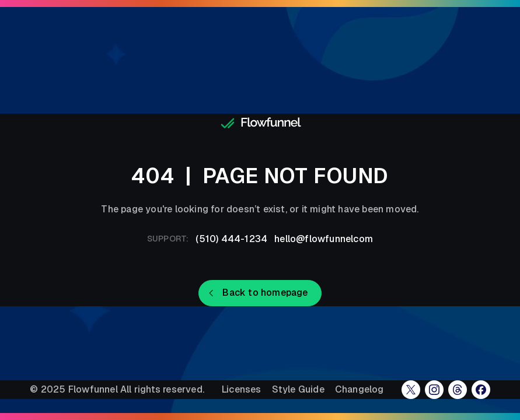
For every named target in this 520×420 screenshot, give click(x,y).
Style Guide (298, 390)
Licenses (242, 390)
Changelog (360, 390)
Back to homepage (265, 293)
